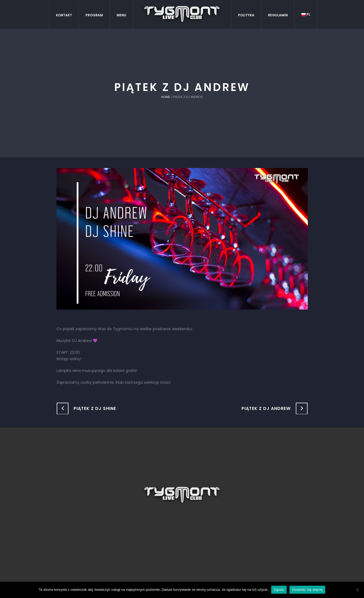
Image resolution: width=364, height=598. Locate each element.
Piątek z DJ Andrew (266, 408)
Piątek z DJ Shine (95, 408)
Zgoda (279, 590)
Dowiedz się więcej (307, 590)
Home (166, 97)
